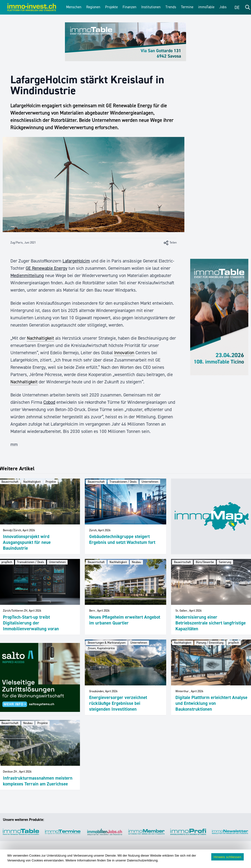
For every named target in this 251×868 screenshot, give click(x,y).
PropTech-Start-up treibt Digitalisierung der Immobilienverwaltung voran (31, 623)
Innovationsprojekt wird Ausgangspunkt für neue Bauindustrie (27, 542)
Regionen (93, 7)
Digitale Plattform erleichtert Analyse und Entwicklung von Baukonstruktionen (211, 703)
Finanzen (129, 7)
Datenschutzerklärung (142, 860)
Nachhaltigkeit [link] (40, 338)
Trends (171, 7)
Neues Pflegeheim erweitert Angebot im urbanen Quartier (125, 620)
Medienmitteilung (27, 275)
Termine (187, 7)
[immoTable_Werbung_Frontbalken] (125, 42)
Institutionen (151, 7)
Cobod (49, 402)
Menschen (74, 7)
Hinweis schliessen (227, 857)
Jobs (223, 7)
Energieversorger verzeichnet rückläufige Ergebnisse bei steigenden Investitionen (118, 703)
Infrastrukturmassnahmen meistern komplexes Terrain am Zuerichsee (38, 781)
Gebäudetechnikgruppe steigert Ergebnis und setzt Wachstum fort (122, 539)
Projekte (111, 7)
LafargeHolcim (76, 261)
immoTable (206, 7)
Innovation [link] (124, 353)
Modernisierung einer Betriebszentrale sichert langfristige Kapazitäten (211, 623)
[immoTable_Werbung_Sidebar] (219, 317)
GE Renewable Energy (47, 268)
